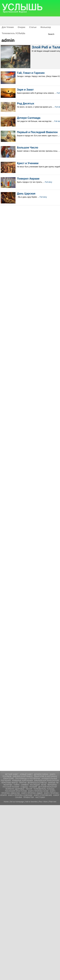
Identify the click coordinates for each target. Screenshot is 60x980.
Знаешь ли (53, 783)
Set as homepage (17, 802)
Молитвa (8, 785)
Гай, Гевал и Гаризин (31, 73)
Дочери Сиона (42, 774)
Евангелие (9, 779)
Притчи (23, 783)
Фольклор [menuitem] (46, 27)
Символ (25, 785)
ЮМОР (56, 795)
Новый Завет (27, 774)
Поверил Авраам (28, 179)
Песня (29, 789)
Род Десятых (26, 104)
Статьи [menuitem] (33, 27)
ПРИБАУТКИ (29, 797)
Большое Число (28, 148)
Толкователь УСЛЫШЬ (44, 789)
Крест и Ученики (28, 163)
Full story (49, 182)
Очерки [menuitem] (22, 27)
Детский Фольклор (48, 787)
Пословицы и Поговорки (28, 779)
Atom (46, 802)
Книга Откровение (43, 795)
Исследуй (35, 785)
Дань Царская (26, 194)
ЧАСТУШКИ (40, 797)
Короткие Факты (10, 783)
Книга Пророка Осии (38, 791)
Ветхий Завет (12, 774)
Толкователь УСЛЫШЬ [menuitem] (14, 33)
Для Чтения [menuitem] (8, 27)
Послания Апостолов (16, 791)
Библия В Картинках (23, 776)
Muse (44, 785)
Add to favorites (31, 802)
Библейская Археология (46, 781)
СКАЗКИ (19, 797)
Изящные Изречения (23, 781)
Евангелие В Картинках (46, 776)
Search (51, 34)
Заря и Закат (25, 90)
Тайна (17, 785)
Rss (41, 802)
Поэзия (33, 787)
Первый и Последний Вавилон (37, 132)
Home (6, 802)
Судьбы (24, 787)
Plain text (53, 802)
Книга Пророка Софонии (21, 795)
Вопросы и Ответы (37, 783)
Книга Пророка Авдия (32, 793)
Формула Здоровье (15, 789)
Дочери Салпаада (29, 118)
